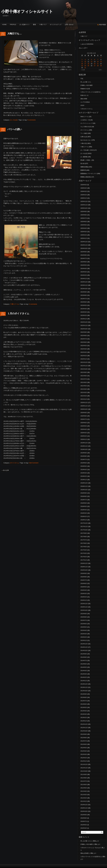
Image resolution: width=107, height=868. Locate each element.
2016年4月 (84, 590)
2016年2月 (84, 597)
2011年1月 (84, 801)
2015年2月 (84, 637)
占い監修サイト (25, 25)
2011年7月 (84, 781)
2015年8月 (84, 617)
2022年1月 (84, 359)
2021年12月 (84, 362)
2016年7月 (84, 580)
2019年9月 (84, 453)
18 (88, 64)
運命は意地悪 (84, 853)
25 (88, 66)
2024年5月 (84, 265)
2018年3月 (84, 513)
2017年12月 (84, 523)
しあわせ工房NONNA (87, 44)
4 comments (33, 304)
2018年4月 (84, 510)
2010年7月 (84, 821)
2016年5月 (84, 587)
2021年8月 (84, 376)
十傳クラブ (43, 25)
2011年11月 (84, 768)
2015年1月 (84, 640)
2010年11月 (84, 808)
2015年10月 (84, 610)
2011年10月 (84, 771)
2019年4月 (84, 470)
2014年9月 (84, 654)
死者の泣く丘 (84, 95)
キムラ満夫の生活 (86, 127)
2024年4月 (84, 269)
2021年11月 (84, 366)
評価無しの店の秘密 (86, 85)
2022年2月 (84, 356)
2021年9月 (84, 372)
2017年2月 (84, 557)
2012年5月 (84, 748)
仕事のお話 (84, 137)
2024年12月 (84, 242)
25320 (82, 105)
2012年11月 (84, 728)
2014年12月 (84, 644)
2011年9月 (84, 775)
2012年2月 (84, 758)
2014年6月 (84, 664)
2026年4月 (84, 188)
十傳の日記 (84, 143)
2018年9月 (84, 493)
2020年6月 (84, 423)
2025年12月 (84, 202)
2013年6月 (84, 704)
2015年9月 (84, 614)
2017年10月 (84, 530)
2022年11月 (84, 325)
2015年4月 (84, 630)
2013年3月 (84, 714)
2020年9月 (84, 413)
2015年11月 (84, 607)
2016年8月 (84, 577)
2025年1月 (84, 238)
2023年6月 (84, 302)
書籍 (34, 25)
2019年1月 (84, 480)
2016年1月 (84, 600)
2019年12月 (84, 443)
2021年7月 (84, 379)
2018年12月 (84, 483)
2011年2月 (84, 798)
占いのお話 (14, 120)
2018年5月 (84, 506)
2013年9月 (84, 694)
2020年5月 (84, 426)
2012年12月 (84, 724)
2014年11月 (84, 647)
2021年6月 (84, 382)
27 (95, 66)
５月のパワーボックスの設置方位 (91, 92)
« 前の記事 (5, 470)
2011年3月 (84, 795)
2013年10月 (84, 691)
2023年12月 (84, 282)
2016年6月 (84, 584)
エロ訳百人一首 (85, 120)
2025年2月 (84, 235)
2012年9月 (84, 734)
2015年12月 (84, 604)
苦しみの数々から (86, 82)
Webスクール (84, 117)
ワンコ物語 (84, 133)
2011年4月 (84, 791)
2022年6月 (84, 342)
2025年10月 (84, 208)
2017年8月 (84, 537)
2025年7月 (84, 218)
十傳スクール (14, 304)
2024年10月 (84, 248)
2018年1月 (84, 520)
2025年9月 (84, 212)
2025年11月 (84, 205)
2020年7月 (84, 419)
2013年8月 (84, 697)
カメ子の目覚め (85, 102)
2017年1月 (84, 560)
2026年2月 (84, 195)
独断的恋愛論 (84, 167)
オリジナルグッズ (56, 25)
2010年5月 (84, 825)
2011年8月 (84, 778)
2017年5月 (84, 547)
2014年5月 (84, 667)
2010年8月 (84, 818)
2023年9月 (84, 292)
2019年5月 (84, 466)
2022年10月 (84, 329)
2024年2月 (84, 275)
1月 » (100, 70)
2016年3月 (84, 594)
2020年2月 (84, 436)
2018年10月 (84, 490)
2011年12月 (84, 764)
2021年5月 (84, 386)
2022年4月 (84, 349)
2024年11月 (84, 245)
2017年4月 (84, 550)
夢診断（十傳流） (86, 160)
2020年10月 (84, 409)
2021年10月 (84, 369)
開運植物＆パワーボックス (88, 174)
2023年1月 (84, 319)
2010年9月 (84, 815)
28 (98, 66)
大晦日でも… (14, 34)
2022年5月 (84, 346)
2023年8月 (84, 295)
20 (95, 64)
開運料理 (83, 170)
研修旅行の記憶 (85, 89)
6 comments (32, 120)
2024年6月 (84, 262)
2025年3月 (84, 232)
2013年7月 (84, 701)
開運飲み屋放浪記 (86, 177)
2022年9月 (84, 332)
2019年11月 (84, 446)
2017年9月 (84, 533)
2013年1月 (84, 721)
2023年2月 (84, 315)
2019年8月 (84, 456)
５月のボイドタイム (86, 109)
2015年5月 (84, 627)
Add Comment (34, 463)
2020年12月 (84, 403)
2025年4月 (84, 228)
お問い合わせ (69, 25)
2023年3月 (84, 312)
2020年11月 (84, 406)
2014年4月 (84, 671)
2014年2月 (84, 677)
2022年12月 (84, 322)
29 (101, 66)
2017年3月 (84, 553)
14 (98, 62)
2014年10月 (84, 651)
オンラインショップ (86, 123)
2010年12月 (84, 805)
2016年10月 (84, 570)
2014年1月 (84, 681)
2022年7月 (84, 339)
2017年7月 (84, 540)
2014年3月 (84, 674)
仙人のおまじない (86, 140)
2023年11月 (84, 285)
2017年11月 (84, 527)
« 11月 (83, 70)
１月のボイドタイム (18, 313)
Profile (13, 25)
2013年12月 (84, 684)
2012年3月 (84, 754)
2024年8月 (84, 255)
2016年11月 (84, 567)
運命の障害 (84, 99)
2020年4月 (84, 429)
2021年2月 (84, 396)
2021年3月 (84, 393)
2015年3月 (84, 634)
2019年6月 (84, 463)
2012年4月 (84, 751)
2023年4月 (84, 309)
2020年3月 (84, 433)
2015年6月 (84, 624)
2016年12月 (84, 563)
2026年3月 (84, 191)
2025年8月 (84, 215)
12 (91, 62)
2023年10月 (84, 289)
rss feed (103, 25)
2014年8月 (84, 657)
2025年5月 (84, 225)
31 (85, 68)
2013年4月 (84, 711)
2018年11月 (84, 486)
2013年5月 (84, 707)
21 (98, 64)
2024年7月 (84, 258)
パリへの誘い (15, 129)
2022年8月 (84, 336)
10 (85, 62)
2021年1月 (84, 399)
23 (82, 66)
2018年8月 (84, 496)
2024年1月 (84, 279)
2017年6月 (84, 543)
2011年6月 (84, 785)
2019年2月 (84, 476)
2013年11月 (84, 687)
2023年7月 (84, 299)
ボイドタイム (14, 463)
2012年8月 (84, 738)
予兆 (82, 79)
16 (82, 64)
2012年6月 (84, 744)
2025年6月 (84, 222)
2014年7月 (84, 661)
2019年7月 (84, 460)
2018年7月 (84, 500)
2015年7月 (84, 620)
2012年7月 (84, 741)
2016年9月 (84, 573)
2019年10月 (84, 449)
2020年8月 (84, 416)
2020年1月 (84, 439)
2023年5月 (84, 305)
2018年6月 (84, 503)
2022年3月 (84, 352)
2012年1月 (84, 761)
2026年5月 (84, 185)
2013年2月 (84, 718)
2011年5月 (84, 788)
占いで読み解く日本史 (87, 150)
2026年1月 (84, 198)
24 (85, 66)
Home (4, 25)
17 (85, 64)
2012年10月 (84, 731)
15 (101, 62)
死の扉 (82, 164)
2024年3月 (84, 272)
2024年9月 (84, 252)
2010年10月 (84, 811)
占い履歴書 (84, 157)
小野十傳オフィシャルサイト (27, 11)
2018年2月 (84, 516)
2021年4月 (84, 389)
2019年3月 (84, 473)
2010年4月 (84, 828)
